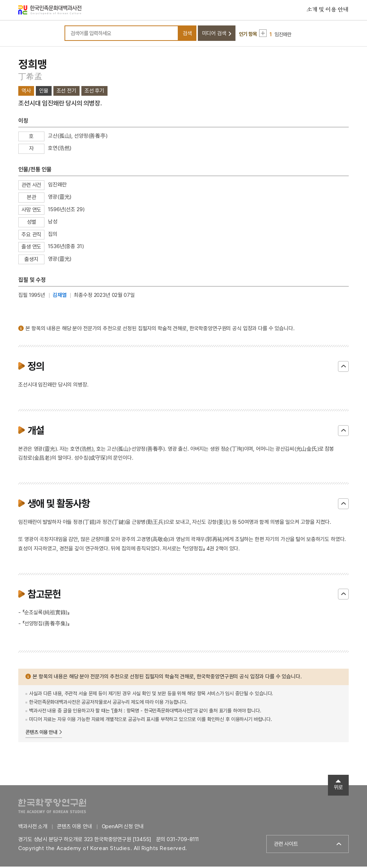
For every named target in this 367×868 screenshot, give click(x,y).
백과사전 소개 (33, 828)
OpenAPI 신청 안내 (123, 828)
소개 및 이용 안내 (328, 10)
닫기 (343, 368)
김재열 (60, 297)
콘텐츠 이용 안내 (41, 734)
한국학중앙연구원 (52, 807)
